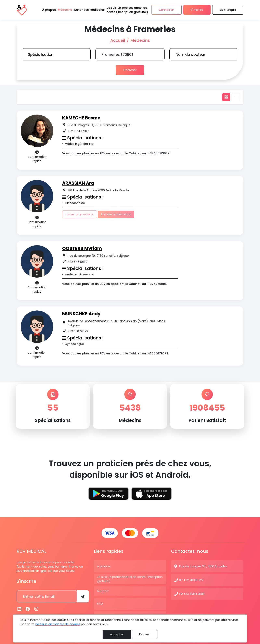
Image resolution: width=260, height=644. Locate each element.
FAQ (100, 603)
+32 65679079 (78, 331)
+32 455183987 (78, 131)
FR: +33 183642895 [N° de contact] (192, 594)
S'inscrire (197, 10)
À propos (104, 566)
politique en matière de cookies (58, 624)
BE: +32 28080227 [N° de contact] (191, 580)
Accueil (118, 40)
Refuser (145, 634)
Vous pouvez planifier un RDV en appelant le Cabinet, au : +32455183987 (116, 153)
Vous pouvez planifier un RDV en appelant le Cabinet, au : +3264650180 (115, 284)
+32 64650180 (78, 262)
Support (103, 591)
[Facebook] (28, 609)
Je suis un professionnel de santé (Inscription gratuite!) (130, 579)
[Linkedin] (19, 609)
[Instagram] (36, 609)
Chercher (130, 70)
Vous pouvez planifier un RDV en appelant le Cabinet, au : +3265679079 (115, 353)
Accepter (117, 634)
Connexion (166, 10)
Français (228, 10)
